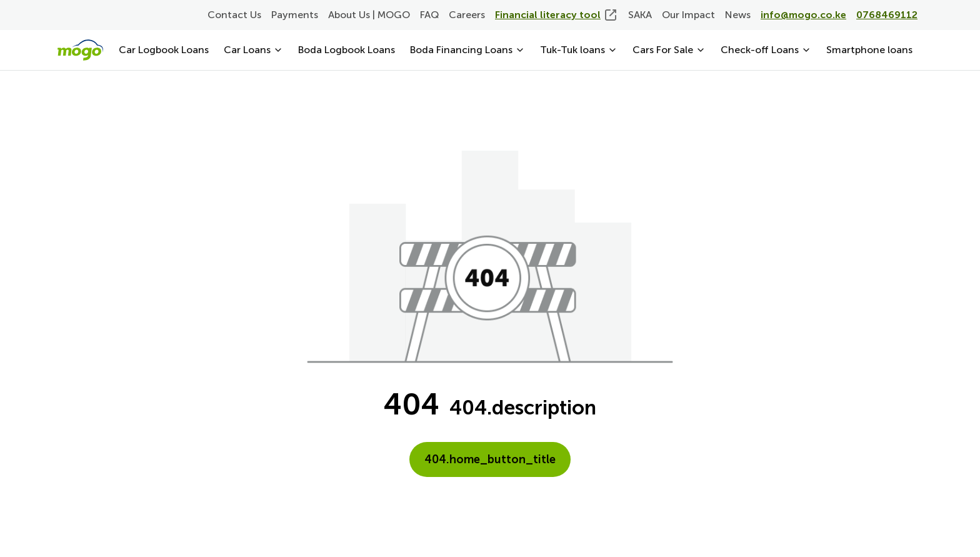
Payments (295, 15)
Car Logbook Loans (164, 50)
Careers (467, 15)
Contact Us (234, 15)
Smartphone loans (869, 50)
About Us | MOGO (369, 15)
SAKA (640, 15)
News (738, 15)
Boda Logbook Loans (347, 50)
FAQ (429, 15)
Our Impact (688, 15)
